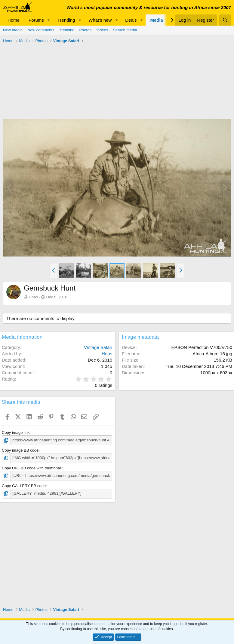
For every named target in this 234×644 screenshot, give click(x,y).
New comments (41, 30)
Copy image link (16, 432)
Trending (66, 20)
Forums (36, 20)
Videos (102, 30)
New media (13, 30)
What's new (100, 20)
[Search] (225, 20)
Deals (131, 20)
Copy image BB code (20, 450)
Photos (85, 30)
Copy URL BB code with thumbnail (32, 468)
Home (14, 20)
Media (157, 20)
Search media (125, 30)
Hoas (33, 297)
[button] (49, 20)
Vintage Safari (98, 347)
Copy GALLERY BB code (24, 485)
